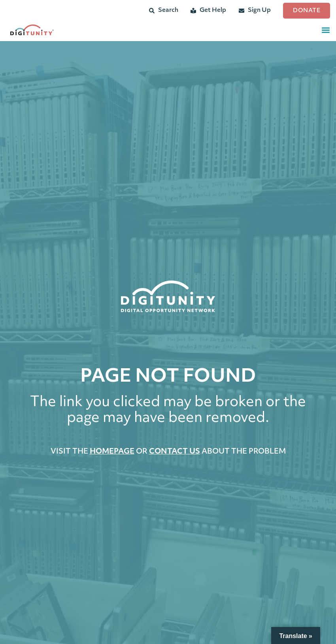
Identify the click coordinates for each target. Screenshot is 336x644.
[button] (326, 30)
